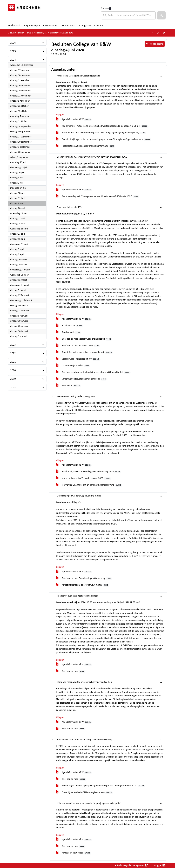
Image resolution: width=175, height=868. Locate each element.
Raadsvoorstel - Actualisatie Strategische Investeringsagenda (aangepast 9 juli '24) (102, 126)
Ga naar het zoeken (0, 2)
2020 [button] (13, 370)
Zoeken (104, 8)
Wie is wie (68, 26)
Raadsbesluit (69, 332)
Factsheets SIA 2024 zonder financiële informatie (86, 146)
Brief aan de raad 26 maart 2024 (78, 346)
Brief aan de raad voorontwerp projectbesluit (84, 339)
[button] (161, 15)
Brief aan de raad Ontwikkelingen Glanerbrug (84, 579)
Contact (99, 26)
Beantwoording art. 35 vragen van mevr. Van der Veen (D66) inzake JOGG (98, 197)
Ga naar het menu (1, 2)
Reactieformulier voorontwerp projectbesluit (84, 352)
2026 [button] (13, 43)
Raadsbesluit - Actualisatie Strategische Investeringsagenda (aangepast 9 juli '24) (101, 133)
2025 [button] (13, 51)
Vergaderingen (32, 26)
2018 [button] (13, 388)
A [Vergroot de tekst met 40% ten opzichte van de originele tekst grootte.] (164, 33)
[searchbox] (128, 15)
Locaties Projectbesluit (73, 366)
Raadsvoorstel (70, 326)
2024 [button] (13, 60)
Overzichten (50, 26)
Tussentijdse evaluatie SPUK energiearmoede (84, 793)
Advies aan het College (74, 853)
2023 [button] (13, 345)
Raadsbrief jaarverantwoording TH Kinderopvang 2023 (89, 472)
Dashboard (14, 26)
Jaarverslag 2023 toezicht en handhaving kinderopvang (89, 485)
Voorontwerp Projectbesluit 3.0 (78, 359)
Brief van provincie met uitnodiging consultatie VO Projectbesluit (93, 372)
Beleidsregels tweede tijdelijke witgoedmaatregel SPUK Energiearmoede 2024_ (100, 786)
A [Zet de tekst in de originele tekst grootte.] (153, 33)
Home (28, 33)
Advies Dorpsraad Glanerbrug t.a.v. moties (83, 585)
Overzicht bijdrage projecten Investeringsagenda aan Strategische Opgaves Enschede (104, 140)
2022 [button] (13, 353)
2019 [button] (13, 379)
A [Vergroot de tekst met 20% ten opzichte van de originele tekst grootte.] (158, 33)
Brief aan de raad (71, 671)
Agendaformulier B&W (74, 120)
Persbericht (68, 386)
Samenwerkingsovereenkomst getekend (81, 379)
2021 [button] (13, 362)
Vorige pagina (155, 44)
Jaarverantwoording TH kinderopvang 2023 (84, 478)
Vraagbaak (85, 26)
